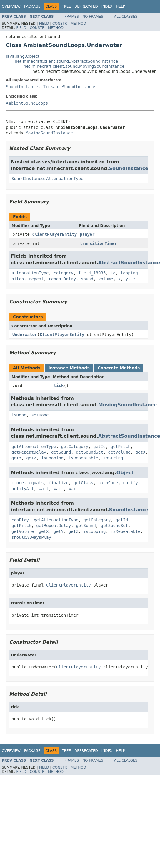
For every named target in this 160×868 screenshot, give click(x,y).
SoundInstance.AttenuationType (47, 179)
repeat (36, 279)
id (113, 273)
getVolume (119, 452)
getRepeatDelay (29, 452)
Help (120, 6)
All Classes (126, 17)
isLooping (52, 458)
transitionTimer (98, 243)
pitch (18, 279)
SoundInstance (22, 87)
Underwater (25, 335)
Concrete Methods (119, 368)
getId (99, 447)
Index (107, 6)
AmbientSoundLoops (27, 103)
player (87, 234)
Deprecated (86, 6)
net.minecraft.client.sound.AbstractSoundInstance (66, 61)
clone (18, 483)
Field (44, 24)
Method (78, 24)
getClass (83, 483)
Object (125, 473)
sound (87, 279)
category (63, 273)
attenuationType (30, 273)
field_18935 (92, 273)
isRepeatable (83, 458)
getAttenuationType (34, 447)
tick (59, 386)
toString (113, 458)
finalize (58, 483)
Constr (60, 24)
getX (140, 452)
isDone (19, 415)
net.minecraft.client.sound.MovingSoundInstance (74, 66)
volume (106, 279)
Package (32, 6)
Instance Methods (69, 368)
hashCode (108, 483)
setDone (40, 415)
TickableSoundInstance (69, 87)
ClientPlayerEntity (54, 234)
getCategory (75, 447)
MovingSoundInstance (49, 133)
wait (44, 489)
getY (16, 458)
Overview (11, 6)
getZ (31, 458)
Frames (72, 17)
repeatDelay (62, 279)
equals (36, 483)
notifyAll (23, 489)
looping (129, 273)
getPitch (120, 447)
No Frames (93, 17)
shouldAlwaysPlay (31, 537)
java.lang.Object (23, 56)
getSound (61, 452)
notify (130, 483)
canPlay (20, 520)
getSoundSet (90, 452)
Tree (66, 6)
